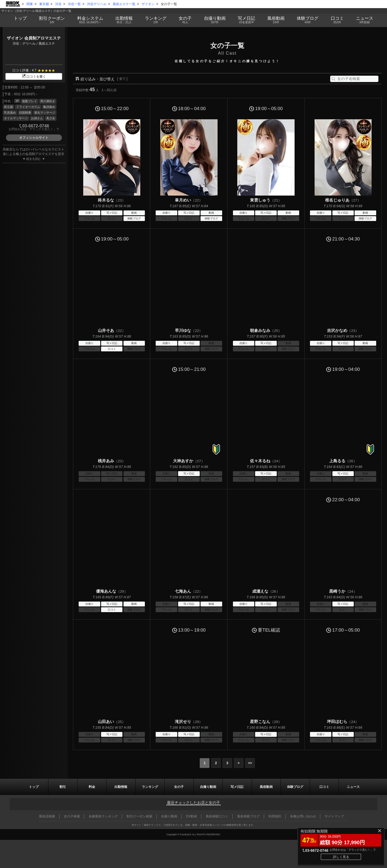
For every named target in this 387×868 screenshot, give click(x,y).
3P (17, 101)
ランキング (156, 20)
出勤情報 (121, 787)
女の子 (185, 20)
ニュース (364, 20)
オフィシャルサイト (34, 138)
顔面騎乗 (25, 113)
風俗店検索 (47, 816)
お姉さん (37, 118)
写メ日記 (237, 787)
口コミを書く (34, 77)
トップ (20, 18)
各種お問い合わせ (303, 816)
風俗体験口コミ (217, 816)
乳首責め (10, 113)
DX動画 (191, 816)
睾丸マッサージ (45, 113)
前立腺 (9, 107)
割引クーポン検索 (139, 816)
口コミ (337, 20)
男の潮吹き (48, 101)
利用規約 (275, 816)
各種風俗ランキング (103, 816)
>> (250, 763)
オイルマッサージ (16, 118)
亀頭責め (49, 107)
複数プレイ (30, 101)
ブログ (308, 20)
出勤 (124, 20)
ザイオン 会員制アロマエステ (34, 38)
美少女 (51, 118)
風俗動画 (276, 20)
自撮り (215, 20)
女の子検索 (72, 816)
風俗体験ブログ (248, 816)
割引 (52, 20)
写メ (246, 20)
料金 (90, 20)
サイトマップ (334, 816)
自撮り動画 (208, 787)
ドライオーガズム (28, 107)
